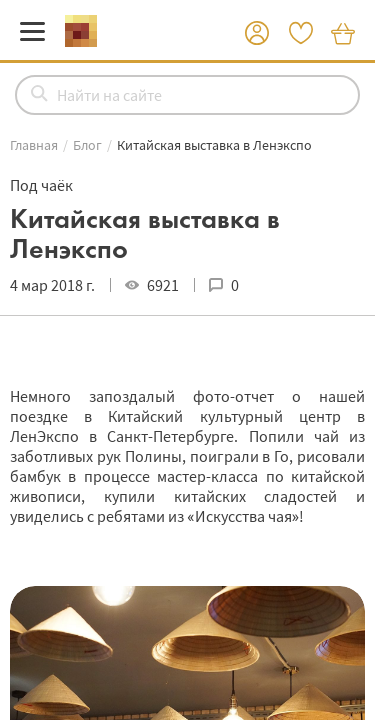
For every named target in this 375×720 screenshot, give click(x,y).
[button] (257, 34)
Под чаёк (41, 185)
